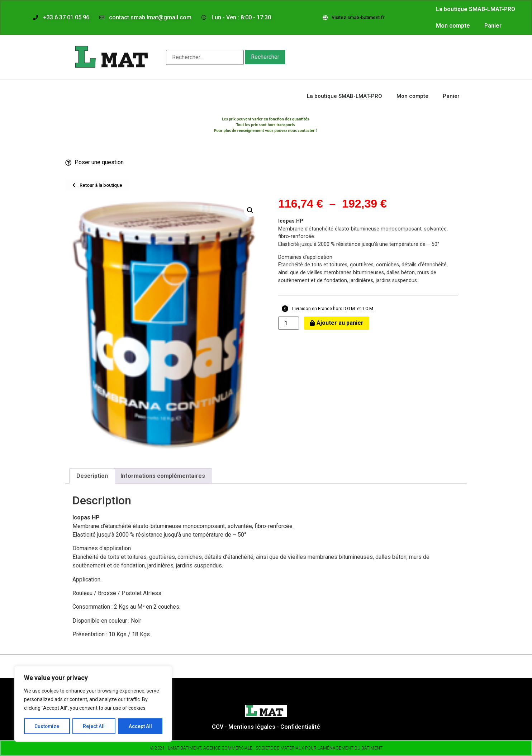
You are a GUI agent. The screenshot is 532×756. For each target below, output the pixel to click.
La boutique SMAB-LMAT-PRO (476, 9)
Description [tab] (92, 476)
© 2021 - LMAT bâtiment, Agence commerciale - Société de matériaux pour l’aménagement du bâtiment (266, 748)
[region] (93, 704)
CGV (218, 727)
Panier (493, 26)
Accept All (140, 726)
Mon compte (453, 26)
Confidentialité (300, 727)
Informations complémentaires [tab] (163, 476)
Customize (47, 726)
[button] (250, 210)
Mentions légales (252, 727)
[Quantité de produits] (289, 323)
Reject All (94, 726)
